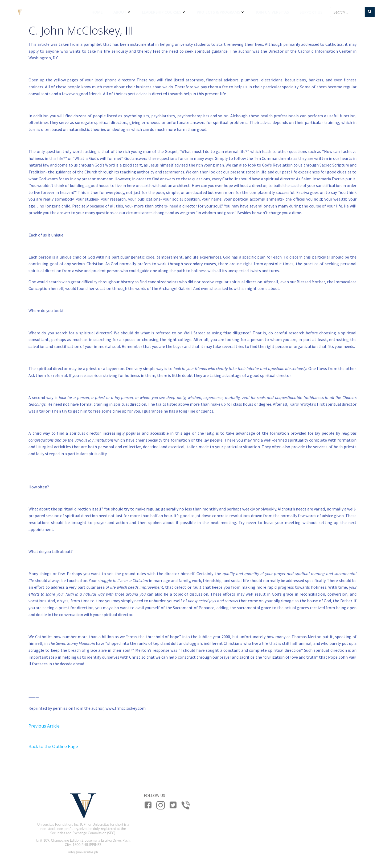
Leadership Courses (164, 12)
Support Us (311, 12)
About (122, 12)
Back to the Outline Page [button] (53, 746)
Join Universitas (272, 12)
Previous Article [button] (44, 726)
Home (97, 12)
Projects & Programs (221, 12)
